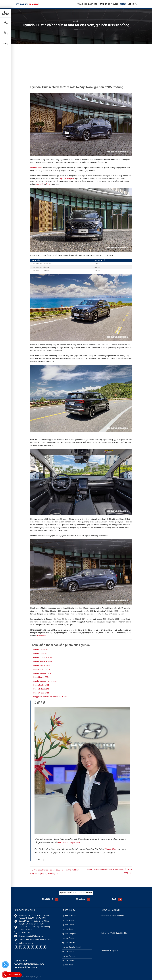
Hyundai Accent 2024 (41, 650)
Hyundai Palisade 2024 (41, 689)
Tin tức (123, 4)
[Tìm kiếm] (137, 4)
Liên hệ (131, 4)
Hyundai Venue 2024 (41, 693)
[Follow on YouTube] (45, 947)
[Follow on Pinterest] (37, 947)
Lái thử (5, 33)
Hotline (108, 849)
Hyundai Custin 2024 (41, 685)
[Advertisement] (81, 62)
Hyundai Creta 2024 (40, 654)
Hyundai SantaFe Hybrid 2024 (44, 681)
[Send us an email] (32, 947)
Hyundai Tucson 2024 (41, 669)
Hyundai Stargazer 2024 (42, 661)
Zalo (114, 849)
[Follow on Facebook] (16, 947)
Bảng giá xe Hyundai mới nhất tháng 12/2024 (50, 697)
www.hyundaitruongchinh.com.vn (29, 964)
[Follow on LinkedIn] (41, 947)
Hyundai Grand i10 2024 (42, 658)
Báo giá (5, 23)
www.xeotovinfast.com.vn (26, 967)
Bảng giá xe (105, 4)
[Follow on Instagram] (20, 947)
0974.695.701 (24, 932)
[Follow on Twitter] (28, 947)
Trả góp (115, 4)
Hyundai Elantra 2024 (41, 665)
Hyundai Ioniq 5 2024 (41, 677)
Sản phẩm (93, 4)
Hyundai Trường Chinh (69, 842)
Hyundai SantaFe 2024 (42, 673)
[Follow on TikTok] (24, 947)
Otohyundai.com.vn (26, 943)
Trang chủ (82, 4)
